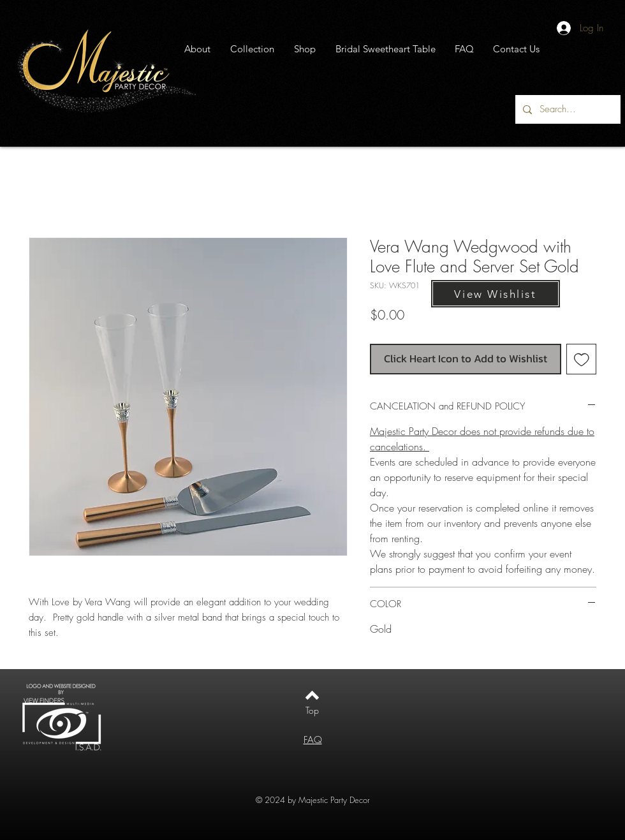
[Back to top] (312, 695)
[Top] (312, 711)
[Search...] (567, 109)
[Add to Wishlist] (582, 359)
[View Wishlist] (496, 294)
